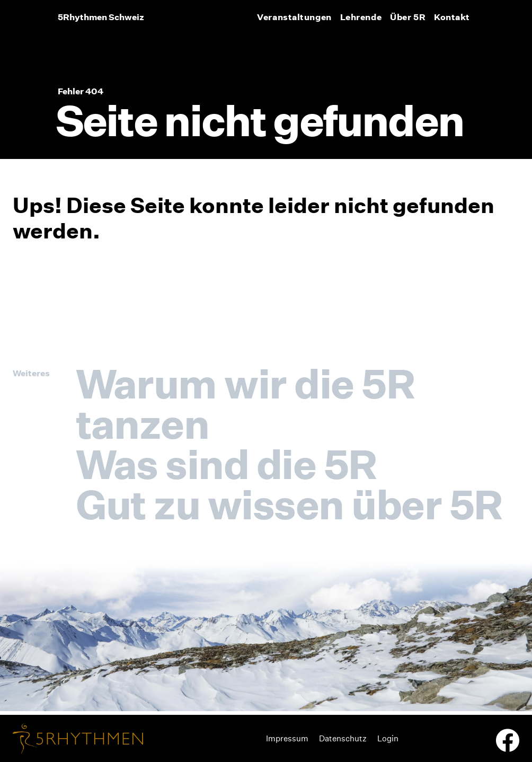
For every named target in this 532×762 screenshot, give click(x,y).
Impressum (287, 738)
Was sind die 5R (226, 464)
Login (388, 738)
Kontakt (452, 17)
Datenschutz (343, 738)
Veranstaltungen (294, 17)
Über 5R (408, 17)
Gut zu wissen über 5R (289, 504)
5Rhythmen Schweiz (101, 17)
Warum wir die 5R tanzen (245, 404)
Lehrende (361, 17)
